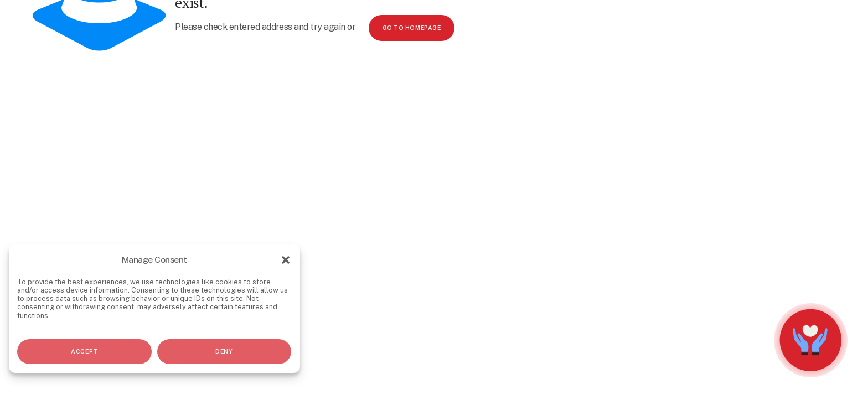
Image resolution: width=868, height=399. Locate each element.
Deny (224, 351)
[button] (286, 260)
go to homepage (412, 28)
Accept (84, 351)
